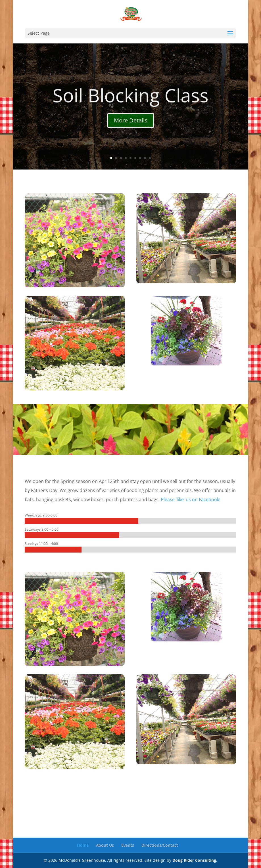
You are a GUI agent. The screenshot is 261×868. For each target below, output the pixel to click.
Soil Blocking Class (130, 103)
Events (128, 845)
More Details (131, 128)
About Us (105, 845)
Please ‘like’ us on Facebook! (191, 499)
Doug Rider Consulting (194, 860)
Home (83, 845)
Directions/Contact (160, 845)
